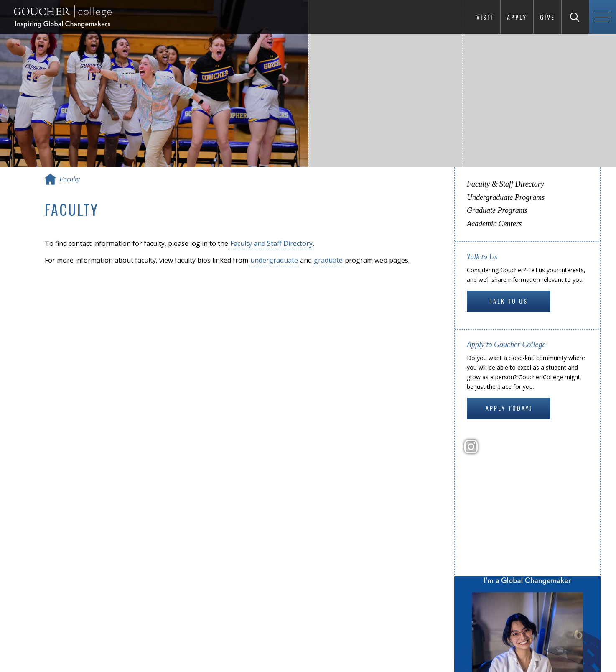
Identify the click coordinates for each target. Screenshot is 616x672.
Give (547, 17)
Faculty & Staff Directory (505, 184)
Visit (485, 17)
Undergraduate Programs (506, 197)
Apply (517, 17)
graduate (328, 260)
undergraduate (274, 260)
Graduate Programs (497, 210)
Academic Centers (494, 224)
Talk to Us (509, 301)
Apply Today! (509, 408)
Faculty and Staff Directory (271, 243)
